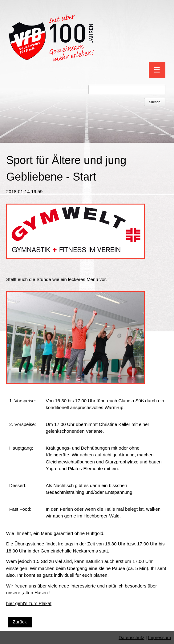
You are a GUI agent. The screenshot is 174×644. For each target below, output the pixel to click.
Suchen (154, 102)
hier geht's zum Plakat (29, 603)
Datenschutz (131, 637)
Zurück (20, 622)
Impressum (160, 637)
